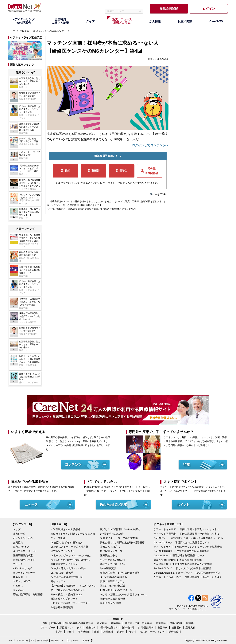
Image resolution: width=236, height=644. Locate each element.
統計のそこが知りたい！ (114, 564)
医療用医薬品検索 (23, 555)
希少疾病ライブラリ (111, 551)
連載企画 (24, 31)
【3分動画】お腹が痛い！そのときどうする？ (74, 586)
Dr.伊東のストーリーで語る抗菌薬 (119, 538)
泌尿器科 (176, 628)
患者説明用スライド (24, 560)
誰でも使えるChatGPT (113, 560)
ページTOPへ (160, 194)
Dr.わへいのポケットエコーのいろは (71, 555)
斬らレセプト (58, 581)
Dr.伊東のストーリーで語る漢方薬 (70, 547)
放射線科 (108, 632)
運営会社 (86, 640)
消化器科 (102, 623)
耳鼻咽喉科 (84, 632)
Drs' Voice (18, 590)
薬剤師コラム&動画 (111, 603)
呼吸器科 (56, 623)
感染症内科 (176, 623)
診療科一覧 (19, 534)
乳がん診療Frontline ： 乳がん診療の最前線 (178, 560)
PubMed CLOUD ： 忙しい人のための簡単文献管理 (182, 568)
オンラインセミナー (24, 573)
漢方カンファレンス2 (62, 551)
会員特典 (18, 543)
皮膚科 (70, 632)
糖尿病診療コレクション (64, 564)
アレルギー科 (48, 628)
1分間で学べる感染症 (112, 534)
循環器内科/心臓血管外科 (79, 623)
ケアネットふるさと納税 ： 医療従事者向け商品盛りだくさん (188, 577)
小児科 (59, 632)
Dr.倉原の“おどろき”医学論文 (67, 543)
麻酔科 (121, 632)
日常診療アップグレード (64, 599)
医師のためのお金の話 (112, 586)
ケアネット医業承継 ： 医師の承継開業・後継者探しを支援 (186, 534)
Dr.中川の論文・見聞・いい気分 (68, 568)
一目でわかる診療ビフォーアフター (70, 603)
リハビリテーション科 (152, 632)
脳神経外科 (128, 628)
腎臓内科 (116, 623)
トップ (12, 31)
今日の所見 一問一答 (24, 551)
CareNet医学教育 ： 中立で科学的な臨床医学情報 (181, 551)
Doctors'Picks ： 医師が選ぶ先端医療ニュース (179, 555)
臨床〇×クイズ (21, 547)
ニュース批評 (58, 538)
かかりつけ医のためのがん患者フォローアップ (124, 594)
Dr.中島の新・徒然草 (62, 573)
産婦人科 (190, 628)
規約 (33, 640)
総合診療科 (175, 632)
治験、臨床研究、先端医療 (28, 594)
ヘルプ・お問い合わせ (19, 640)
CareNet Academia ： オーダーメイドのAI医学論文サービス (187, 573)
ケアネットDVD (22, 581)
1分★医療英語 (108, 568)
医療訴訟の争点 (109, 555)
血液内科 (161, 623)
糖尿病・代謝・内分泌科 (138, 623)
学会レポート (20, 577)
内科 (45, 623)
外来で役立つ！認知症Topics (66, 594)
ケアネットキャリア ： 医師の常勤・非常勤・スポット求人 (186, 529)
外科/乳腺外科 (146, 628)
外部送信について (58, 640)
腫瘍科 (190, 623)
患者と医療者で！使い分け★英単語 (120, 573)
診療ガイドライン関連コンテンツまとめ (73, 534)
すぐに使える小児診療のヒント (68, 590)
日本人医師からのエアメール (116, 590)
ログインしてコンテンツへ (150, 145)
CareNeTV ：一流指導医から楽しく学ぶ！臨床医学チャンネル (188, 538)
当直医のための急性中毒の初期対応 (70, 560)
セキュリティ (74, 640)
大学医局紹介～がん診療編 (65, 529)
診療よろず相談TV (110, 547)
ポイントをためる (23, 538)
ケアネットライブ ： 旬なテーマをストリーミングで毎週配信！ (189, 547)
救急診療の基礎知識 (62, 607)
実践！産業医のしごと (112, 581)
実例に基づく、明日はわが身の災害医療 (122, 543)
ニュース (18, 564)
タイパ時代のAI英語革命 (114, 577)
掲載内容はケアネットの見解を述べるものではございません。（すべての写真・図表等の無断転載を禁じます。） (108, 201)
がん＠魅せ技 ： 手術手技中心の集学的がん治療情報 (183, 564)
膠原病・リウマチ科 (71, 628)
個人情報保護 (43, 640)
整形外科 (163, 628)
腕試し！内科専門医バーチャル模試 (120, 529)
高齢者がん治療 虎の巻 (113, 599)
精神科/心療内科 (109, 628)
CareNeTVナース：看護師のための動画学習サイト (182, 543)
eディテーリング (22, 568)
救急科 (132, 632)
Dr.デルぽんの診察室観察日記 (67, 577)
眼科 (97, 632)
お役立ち (18, 586)
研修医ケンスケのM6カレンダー (50, 31)
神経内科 (91, 628)
